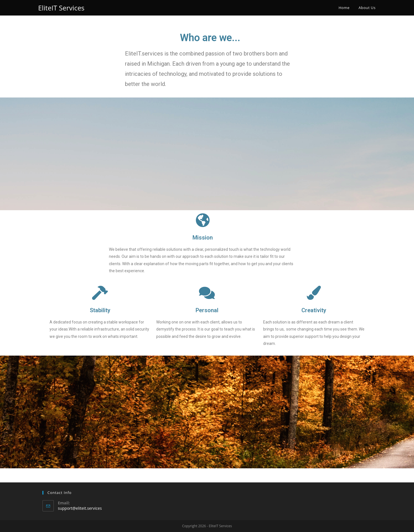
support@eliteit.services (80, 508)
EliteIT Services (61, 8)
